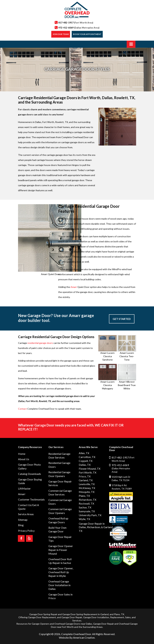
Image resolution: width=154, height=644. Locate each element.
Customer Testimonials (31, 499)
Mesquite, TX (87, 492)
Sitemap (23, 520)
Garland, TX (86, 480)
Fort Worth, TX (88, 472)
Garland (104, 614)
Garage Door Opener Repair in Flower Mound (61, 550)
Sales (128, 617)
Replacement (117, 617)
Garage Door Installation (96, 617)
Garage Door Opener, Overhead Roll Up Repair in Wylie (61, 572)
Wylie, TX (84, 519)
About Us (24, 459)
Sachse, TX (85, 507)
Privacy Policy (26, 531)
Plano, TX (84, 496)
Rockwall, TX (86, 503)
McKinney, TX (87, 488)
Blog (21, 525)
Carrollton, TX (87, 457)
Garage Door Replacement (42, 617)
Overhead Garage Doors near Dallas (73, 624)
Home (22, 454)
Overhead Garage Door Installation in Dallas (59, 585)
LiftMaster (24, 488)
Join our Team (61, 34)
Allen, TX (84, 453)
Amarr (74, 287)
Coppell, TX (86, 461)
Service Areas (26, 514)
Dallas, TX (85, 465)
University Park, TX (90, 515)
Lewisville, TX (87, 484)
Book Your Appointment (87, 34)
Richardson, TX (88, 500)
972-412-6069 (79, 28)
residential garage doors (40, 343)
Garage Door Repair (72, 617)
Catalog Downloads (30, 474)
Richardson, (94, 527)
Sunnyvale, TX (87, 511)
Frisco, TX (85, 476)
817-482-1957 (76, 23)
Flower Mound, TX (90, 469)
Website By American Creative (77, 638)
